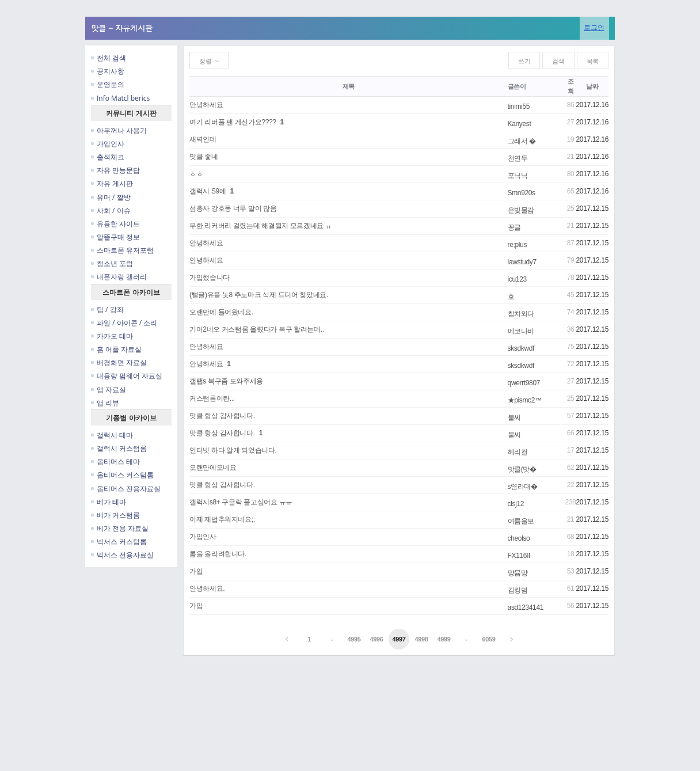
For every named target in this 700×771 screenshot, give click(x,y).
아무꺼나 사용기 (119, 130)
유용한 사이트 (115, 224)
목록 (593, 61)
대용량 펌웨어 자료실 (127, 376)
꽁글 (514, 227)
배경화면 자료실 (119, 362)
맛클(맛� (522, 469)
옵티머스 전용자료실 (126, 489)
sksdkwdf (521, 348)
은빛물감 (521, 210)
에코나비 (521, 331)
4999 (444, 639)
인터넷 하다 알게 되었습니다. (233, 450)
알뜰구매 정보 (115, 237)
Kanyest (520, 124)
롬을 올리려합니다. (218, 554)
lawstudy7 (522, 262)
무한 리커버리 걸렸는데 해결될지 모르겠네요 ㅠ (261, 226)
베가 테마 (109, 502)
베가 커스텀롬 (115, 515)
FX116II (519, 556)
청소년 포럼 (112, 263)
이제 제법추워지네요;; (222, 519)
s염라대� (523, 487)
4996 (376, 639)
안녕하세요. (207, 588)
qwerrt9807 (524, 383)
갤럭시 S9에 (208, 191)
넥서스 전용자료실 (122, 555)
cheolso (519, 538)
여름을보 (521, 521)
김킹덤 (518, 590)
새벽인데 (203, 139)
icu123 (517, 279)
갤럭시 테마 (112, 435)
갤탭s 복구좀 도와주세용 (226, 381)
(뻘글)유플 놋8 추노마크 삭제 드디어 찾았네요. (259, 295)
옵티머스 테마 (115, 462)
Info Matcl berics (120, 98)
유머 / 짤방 (111, 197)
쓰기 (524, 61)
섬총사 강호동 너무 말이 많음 (233, 208)
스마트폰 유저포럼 (122, 250)
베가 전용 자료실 (120, 528)
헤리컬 (518, 452)
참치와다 (521, 314)
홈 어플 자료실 (116, 349)
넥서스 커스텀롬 (119, 542)
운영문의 (108, 84)
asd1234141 (526, 607)
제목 (349, 86)
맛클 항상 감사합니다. (222, 416)
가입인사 (108, 144)
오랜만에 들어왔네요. (221, 312)
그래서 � (522, 141)
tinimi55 (519, 107)
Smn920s (522, 193)
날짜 (592, 86)
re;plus (518, 245)
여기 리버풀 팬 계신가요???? (233, 122)
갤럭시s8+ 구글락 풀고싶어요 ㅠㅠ (241, 502)
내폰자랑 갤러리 (119, 277)
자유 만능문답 (115, 170)
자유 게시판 (112, 183)
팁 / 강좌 (107, 309)
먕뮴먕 (518, 573)
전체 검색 (109, 58)
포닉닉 (518, 176)
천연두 (518, 158)
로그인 (594, 27)
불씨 (514, 417)
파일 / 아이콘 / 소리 (124, 323)
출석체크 (108, 157)
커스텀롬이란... (212, 398)
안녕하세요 (206, 105)
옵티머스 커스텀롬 (122, 475)
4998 (421, 639)
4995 (354, 639)
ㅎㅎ (196, 174)
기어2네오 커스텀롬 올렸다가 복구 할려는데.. (257, 329)
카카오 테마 (112, 336)
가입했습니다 (210, 278)
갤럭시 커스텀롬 (119, 448)
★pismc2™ (525, 400)
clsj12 (516, 504)
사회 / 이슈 (111, 210)
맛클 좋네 (204, 157)
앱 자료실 (109, 390)
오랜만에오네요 (213, 468)
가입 (196, 571)
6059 (488, 639)
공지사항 (108, 71)
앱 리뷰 (105, 403)
